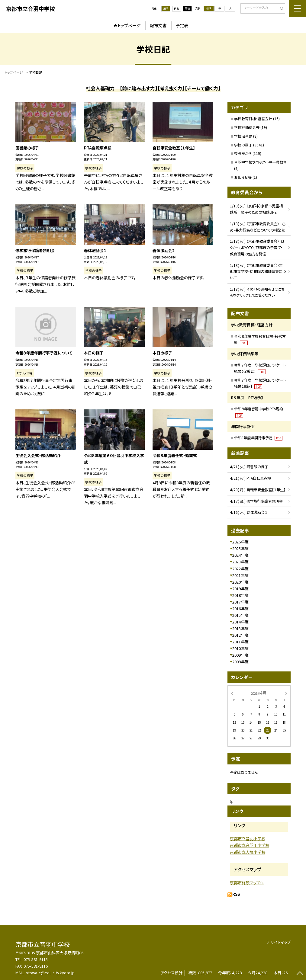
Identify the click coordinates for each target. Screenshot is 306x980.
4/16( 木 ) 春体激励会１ (249, 512)
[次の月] (286, 693)
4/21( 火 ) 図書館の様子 (249, 467)
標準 (209, 8)
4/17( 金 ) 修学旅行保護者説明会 (256, 501)
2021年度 (240, 575)
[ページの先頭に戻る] (300, 974)
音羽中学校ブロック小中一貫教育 (260, 162)
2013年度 (240, 628)
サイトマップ (280, 942)
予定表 (182, 25)
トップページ (129, 25)
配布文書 (158, 25)
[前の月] (232, 693)
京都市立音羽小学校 (248, 839)
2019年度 (240, 589)
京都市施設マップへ (247, 883)
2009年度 (240, 655)
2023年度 (240, 562)
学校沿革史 (243, 136)
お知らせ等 (243, 177)
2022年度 (240, 569)
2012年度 (240, 635)
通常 (166, 8)
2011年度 (240, 642)
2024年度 (240, 555)
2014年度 (240, 622)
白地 (176, 8)
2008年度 (240, 662)
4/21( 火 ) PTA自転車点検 (250, 478)
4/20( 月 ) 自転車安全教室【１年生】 (258, 490)
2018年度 (240, 595)
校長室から (243, 153)
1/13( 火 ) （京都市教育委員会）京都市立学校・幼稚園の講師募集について (258, 271)
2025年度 (240, 548)
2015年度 (240, 615)
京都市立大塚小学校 (248, 852)
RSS (236, 894)
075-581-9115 (36, 959)
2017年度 (240, 602)
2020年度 (240, 582)
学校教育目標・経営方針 (253, 118)
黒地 (187, 8)
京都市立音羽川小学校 (250, 845)
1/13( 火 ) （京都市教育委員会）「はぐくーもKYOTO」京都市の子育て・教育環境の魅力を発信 (257, 247)
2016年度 (240, 608)
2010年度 (240, 648)
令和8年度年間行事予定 (258, 438)
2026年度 (240, 542)
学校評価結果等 (247, 127)
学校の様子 (243, 145)
